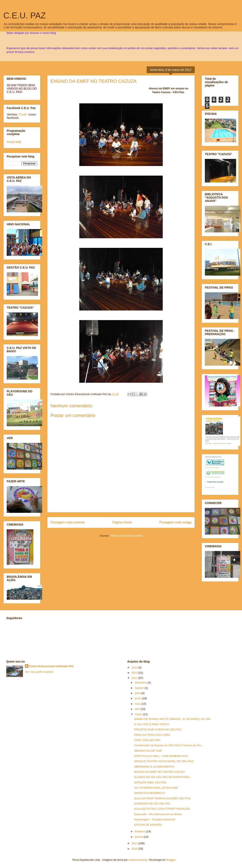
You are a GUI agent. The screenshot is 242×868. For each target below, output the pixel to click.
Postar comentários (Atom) (126, 536)
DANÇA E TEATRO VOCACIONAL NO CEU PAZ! (164, 761)
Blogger (171, 860)
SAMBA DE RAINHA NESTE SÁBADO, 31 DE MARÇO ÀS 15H (172, 719)
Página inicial (122, 522)
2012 (135, 678)
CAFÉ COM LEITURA (147, 740)
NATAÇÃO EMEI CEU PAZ (150, 782)
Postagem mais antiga (175, 522)
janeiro (139, 837)
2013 (135, 673)
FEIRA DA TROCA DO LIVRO (152, 735)
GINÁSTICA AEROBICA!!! (150, 793)
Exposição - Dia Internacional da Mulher (158, 814)
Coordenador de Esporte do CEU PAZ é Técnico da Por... (168, 745)
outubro (140, 688)
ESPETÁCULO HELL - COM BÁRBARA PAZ (161, 756)
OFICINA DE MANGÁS (148, 825)
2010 (135, 849)
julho (138, 693)
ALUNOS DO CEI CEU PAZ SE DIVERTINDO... (163, 777)
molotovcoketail (138, 860)
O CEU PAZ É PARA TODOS (151, 724)
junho (138, 698)
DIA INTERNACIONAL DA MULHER (156, 788)
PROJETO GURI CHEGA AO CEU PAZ (158, 729)
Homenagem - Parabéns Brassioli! (155, 819)
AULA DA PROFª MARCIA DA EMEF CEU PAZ (162, 798)
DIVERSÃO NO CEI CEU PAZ (152, 804)
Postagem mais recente (68, 522)
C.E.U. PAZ (25, 15)
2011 (135, 843)
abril (138, 709)
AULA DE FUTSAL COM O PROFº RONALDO (162, 809)
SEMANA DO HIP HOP (148, 751)
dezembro (141, 682)
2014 (135, 667)
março (139, 714)
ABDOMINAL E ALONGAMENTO (154, 767)
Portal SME (14, 142)
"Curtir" (23, 114)
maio (138, 704)
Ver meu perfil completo (39, 672)
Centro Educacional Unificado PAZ (52, 666)
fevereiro (140, 831)
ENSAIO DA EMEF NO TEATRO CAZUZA (93, 81)
